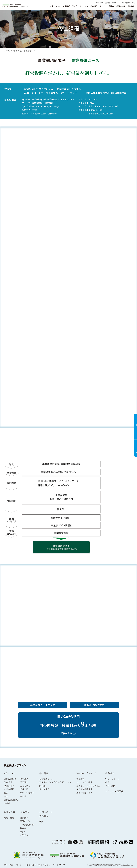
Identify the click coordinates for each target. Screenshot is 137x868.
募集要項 (24, 818)
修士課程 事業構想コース (25, 51)
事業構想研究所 (11, 800)
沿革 (6, 796)
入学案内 (25, 812)
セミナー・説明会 (114, 791)
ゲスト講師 (110, 786)
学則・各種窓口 (27, 793)
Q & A (23, 832)
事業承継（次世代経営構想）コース (55, 782)
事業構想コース (46, 779)
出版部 (7, 803)
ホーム (7, 51)
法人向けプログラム (87, 773)
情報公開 (24, 789)
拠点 (6, 793)
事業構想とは (10, 779)
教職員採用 (9, 812)
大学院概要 (9, 789)
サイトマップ (59, 865)
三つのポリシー (27, 786)
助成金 (23, 828)
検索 (41, 821)
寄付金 (23, 796)
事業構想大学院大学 (15, 765)
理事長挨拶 (9, 786)
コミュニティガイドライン (38, 865)
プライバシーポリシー (14, 865)
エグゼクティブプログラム (88, 786)
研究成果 (24, 779)
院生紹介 (43, 786)
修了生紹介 (44, 789)
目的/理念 (8, 782)
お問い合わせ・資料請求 (47, 814)
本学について (11, 773)
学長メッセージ (112, 779)
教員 (107, 782)
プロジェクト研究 (84, 782)
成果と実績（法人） (85, 793)
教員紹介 (110, 773)
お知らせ (24, 835)
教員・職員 (9, 818)
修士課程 (44, 773)
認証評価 (24, 782)
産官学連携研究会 (84, 789)
